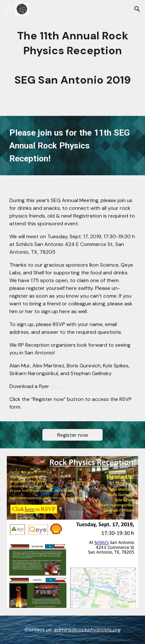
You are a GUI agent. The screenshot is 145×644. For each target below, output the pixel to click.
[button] (8, 9)
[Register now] (72, 435)
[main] (72, 58)
